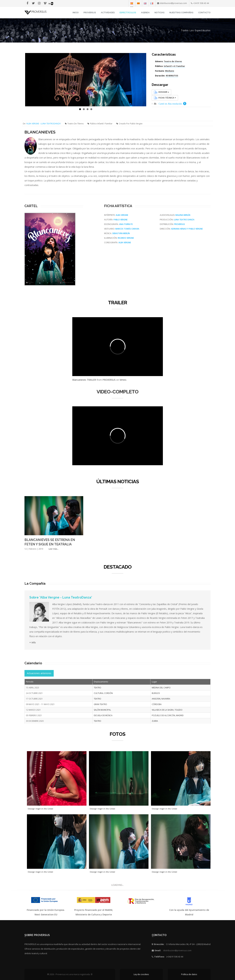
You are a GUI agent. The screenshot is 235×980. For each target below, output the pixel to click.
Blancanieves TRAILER (84, 380)
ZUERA (155, 721)
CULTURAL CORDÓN (103, 693)
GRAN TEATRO (100, 704)
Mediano (170, 71)
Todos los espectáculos (196, 30)
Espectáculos (128, 13)
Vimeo (123, 380)
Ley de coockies (141, 974)
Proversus (90, 13)
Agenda (145, 13)
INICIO (76, 13)
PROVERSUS (109, 380)
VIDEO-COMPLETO (117, 392)
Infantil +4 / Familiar (174, 66)
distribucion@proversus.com (177, 950)
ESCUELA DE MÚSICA (103, 715)
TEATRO (98, 688)
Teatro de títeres (173, 61)
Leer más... (54, 549)
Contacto (204, 13)
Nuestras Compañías (181, 13)
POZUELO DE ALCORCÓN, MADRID (168, 715)
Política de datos (189, 974)
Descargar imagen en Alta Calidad (40, 809)
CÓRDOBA (157, 704)
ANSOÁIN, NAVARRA (161, 699)
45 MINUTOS (172, 76)
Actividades (108, 13)
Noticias (160, 13)
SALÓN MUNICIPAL (102, 710)
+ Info (33, 642)
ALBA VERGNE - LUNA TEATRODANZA (43, 124)
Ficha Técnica (165, 98)
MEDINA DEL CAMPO (161, 688)
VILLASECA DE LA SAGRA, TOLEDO (167, 710)
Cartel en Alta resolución (170, 104)
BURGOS (156, 693)
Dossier (161, 92)
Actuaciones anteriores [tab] (39, 673)
